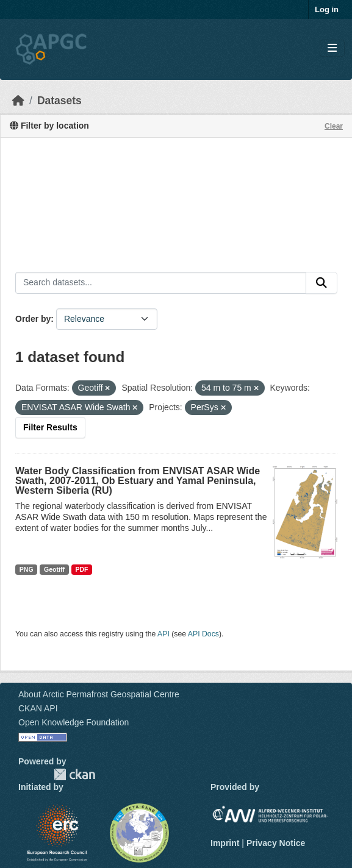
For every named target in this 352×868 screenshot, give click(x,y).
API (163, 634)
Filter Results (50, 427)
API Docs (203, 634)
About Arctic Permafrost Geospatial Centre (99, 694)
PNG (27, 569)
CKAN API (38, 708)
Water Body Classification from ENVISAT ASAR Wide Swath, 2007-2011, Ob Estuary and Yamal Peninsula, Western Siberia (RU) (138, 481)
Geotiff (54, 569)
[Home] (18, 101)
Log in (327, 9)
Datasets (59, 101)
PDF (81, 569)
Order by (33, 319)
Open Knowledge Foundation (74, 722)
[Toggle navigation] (332, 48)
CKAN (74, 774)
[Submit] (321, 283)
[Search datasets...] (161, 283)
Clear (334, 126)
